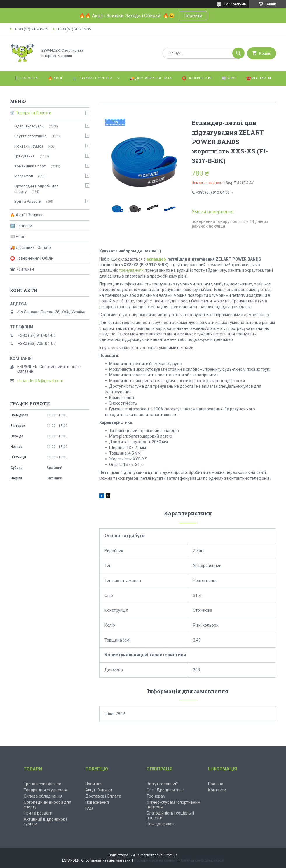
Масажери (24, 176)
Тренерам (156, 796)
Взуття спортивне (30, 136)
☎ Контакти (22, 269)
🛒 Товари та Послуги (31, 113)
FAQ (89, 808)
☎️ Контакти (259, 78)
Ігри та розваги (38, 813)
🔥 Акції (55, 78)
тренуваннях (131, 270)
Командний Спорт (30, 166)
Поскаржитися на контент (155, 860)
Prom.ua (171, 855)
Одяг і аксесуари (29, 126)
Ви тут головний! (162, 784)
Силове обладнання (43, 796)
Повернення (97, 802)
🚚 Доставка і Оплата (151, 78)
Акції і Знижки (99, 790)
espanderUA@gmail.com (40, 381)
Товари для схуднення (45, 790)
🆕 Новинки (21, 226)
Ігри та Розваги (28, 201)
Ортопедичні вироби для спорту (36, 189)
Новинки (93, 784)
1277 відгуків (235, 4)
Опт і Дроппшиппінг (165, 790)
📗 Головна (26, 78)
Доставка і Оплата (103, 796)
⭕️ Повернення (197, 78)
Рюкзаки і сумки (29, 146)
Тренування (25, 156)
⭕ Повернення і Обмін (32, 258)
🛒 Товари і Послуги (93, 78)
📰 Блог (229, 78)
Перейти (193, 16)
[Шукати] (238, 53)
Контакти (217, 790)
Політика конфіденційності (202, 860)
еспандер (156, 259)
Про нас (216, 784)
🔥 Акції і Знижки (26, 215)
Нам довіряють (161, 824)
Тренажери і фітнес (42, 784)
